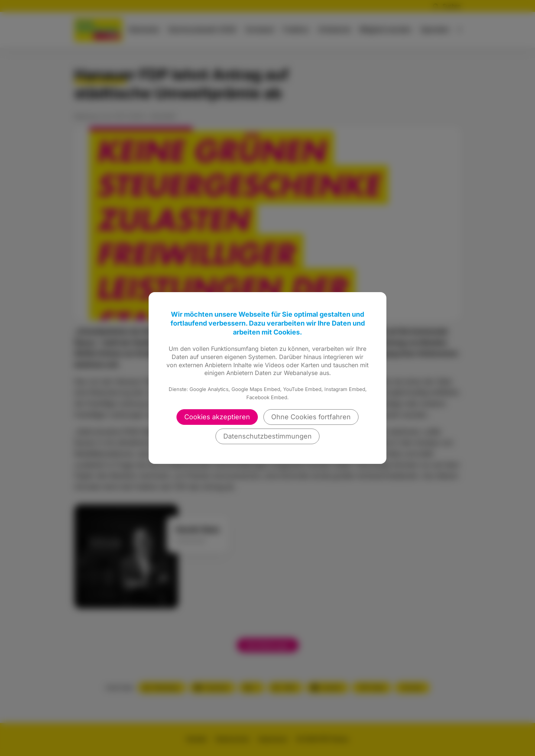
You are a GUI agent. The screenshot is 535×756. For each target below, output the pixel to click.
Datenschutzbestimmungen (267, 436)
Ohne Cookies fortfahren (311, 417)
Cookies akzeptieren (217, 417)
